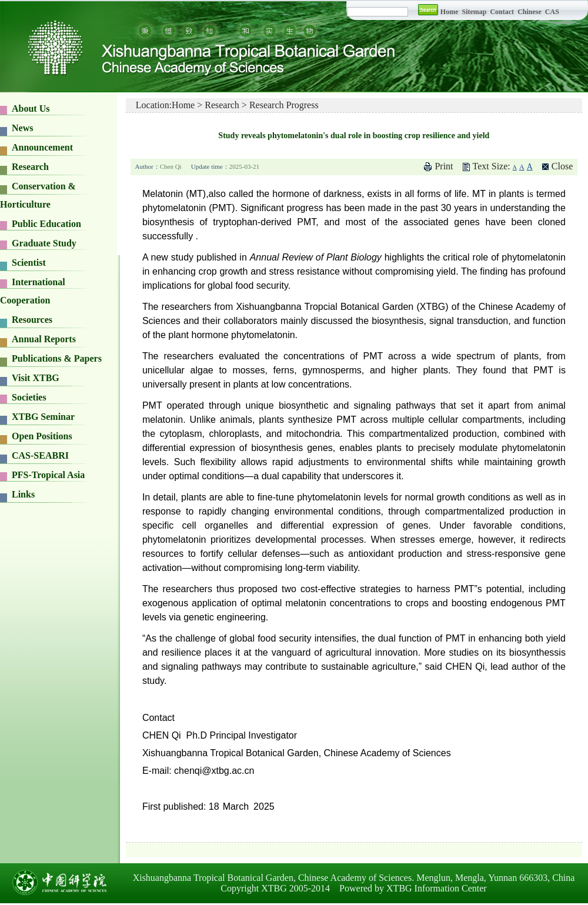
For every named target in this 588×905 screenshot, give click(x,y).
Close (562, 166)
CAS (552, 12)
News (22, 128)
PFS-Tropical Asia (48, 475)
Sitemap (475, 12)
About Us (31, 108)
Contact (502, 12)
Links (23, 494)
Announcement (42, 147)
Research (30, 167)
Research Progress (284, 105)
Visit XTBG (36, 378)
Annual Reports (44, 339)
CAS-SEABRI (40, 455)
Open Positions (42, 436)
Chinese (529, 12)
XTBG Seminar (43, 417)
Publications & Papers (57, 358)
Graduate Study (44, 243)
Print (444, 166)
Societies (29, 397)
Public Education (46, 224)
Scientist (29, 263)
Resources (32, 320)
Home (450, 12)
